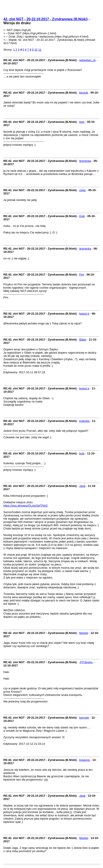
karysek (84, 718)
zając (83, 190)
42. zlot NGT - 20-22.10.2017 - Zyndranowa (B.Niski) (46, 19)
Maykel (84, 633)
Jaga (82, 486)
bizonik (84, 93)
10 (36, 50)
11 (40, 50)
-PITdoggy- (86, 662)
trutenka (84, 421)
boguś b (84, 314)
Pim (82, 275)
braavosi (85, 760)
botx (82, 122)
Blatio (83, 340)
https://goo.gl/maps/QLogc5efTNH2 (26, 506)
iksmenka (85, 161)
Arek (82, 216)
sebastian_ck (88, 60)
